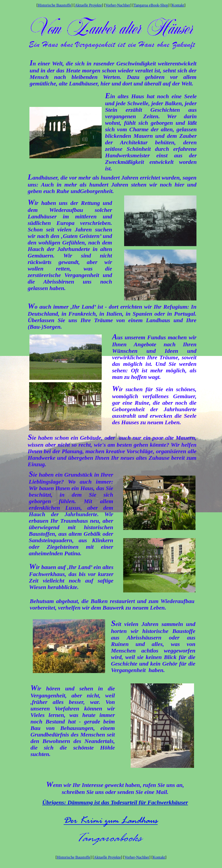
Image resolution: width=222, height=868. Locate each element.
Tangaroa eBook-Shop (151, 5)
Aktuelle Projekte (88, 5)
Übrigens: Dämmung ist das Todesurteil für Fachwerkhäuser (115, 802)
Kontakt (178, 5)
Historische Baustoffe (55, 5)
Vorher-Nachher (118, 5)
